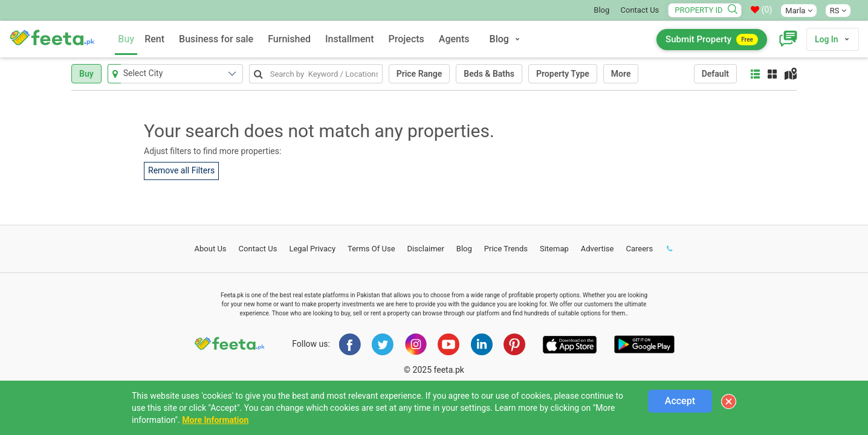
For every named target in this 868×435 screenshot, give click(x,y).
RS (838, 11)
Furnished (289, 39)
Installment (350, 39)
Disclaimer (426, 249)
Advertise (598, 249)
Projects (406, 39)
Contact (258, 249)
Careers (639, 249)
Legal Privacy (312, 249)
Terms (371, 249)
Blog (601, 10)
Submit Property (712, 40)
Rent (154, 39)
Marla (798, 11)
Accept (680, 401)
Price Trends (506, 249)
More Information (215, 420)
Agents (454, 39)
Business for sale (216, 39)
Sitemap (554, 249)
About (211, 249)
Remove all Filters (181, 170)
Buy (126, 39)
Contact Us (640, 10)
